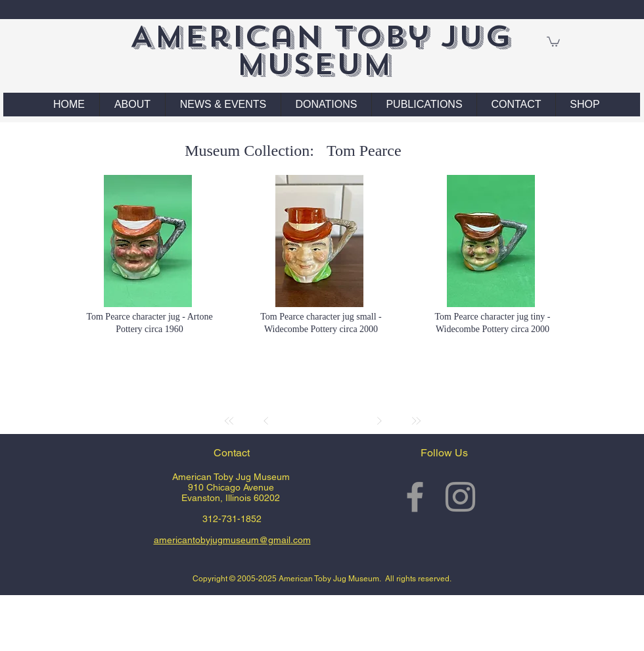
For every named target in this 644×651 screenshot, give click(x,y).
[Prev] (266, 421)
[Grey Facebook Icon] (415, 497)
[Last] (416, 421)
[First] (229, 421)
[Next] (379, 421)
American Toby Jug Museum (320, 50)
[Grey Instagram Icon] (460, 497)
